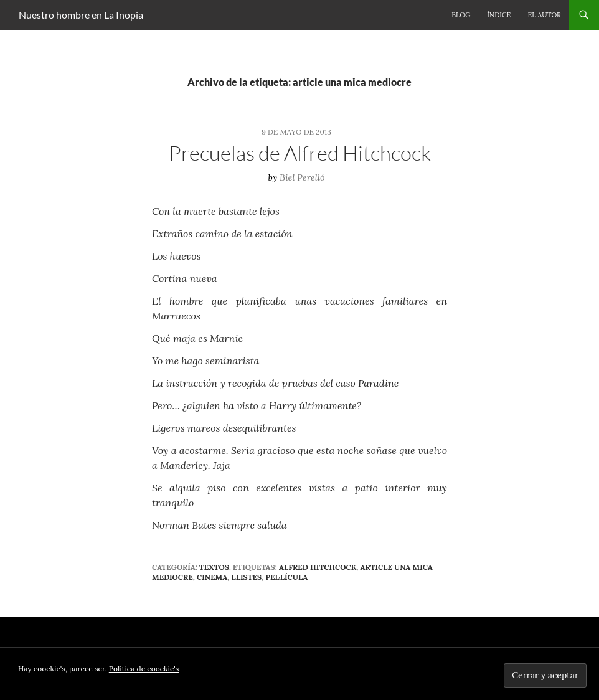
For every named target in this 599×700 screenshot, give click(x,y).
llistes (246, 577)
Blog (461, 15)
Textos (214, 567)
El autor (544, 15)
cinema (212, 577)
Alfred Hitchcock (318, 567)
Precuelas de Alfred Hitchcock (300, 153)
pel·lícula (286, 577)
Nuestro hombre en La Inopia (81, 15)
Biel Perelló (302, 177)
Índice (499, 15)
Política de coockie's (144, 669)
